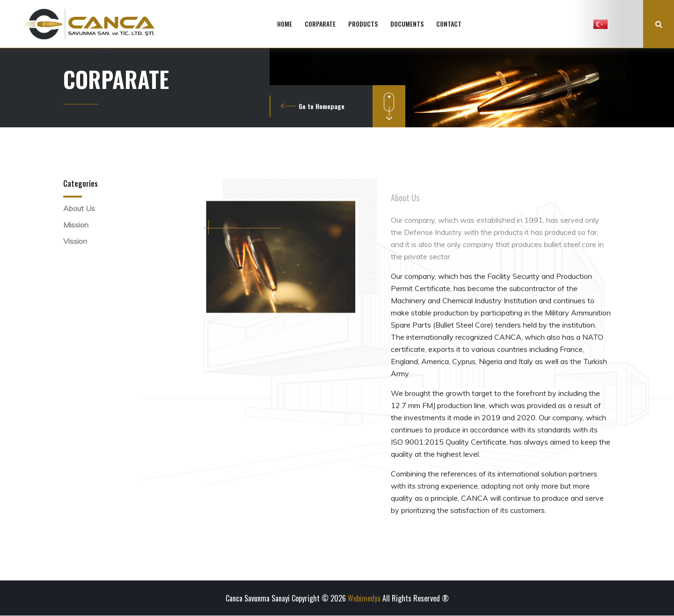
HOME (285, 24)
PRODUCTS (363, 24)
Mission (76, 225)
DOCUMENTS (407, 24)
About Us (79, 208)
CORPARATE (320, 24)
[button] (601, 24)
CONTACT (449, 24)
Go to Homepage (322, 106)
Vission (75, 241)
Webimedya (364, 598)
